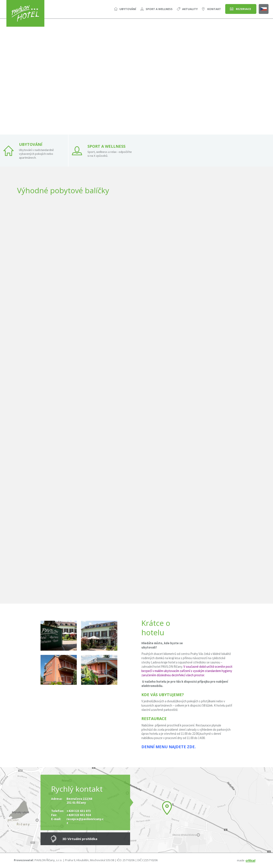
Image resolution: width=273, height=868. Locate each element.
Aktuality (190, 9)
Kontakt (214, 9)
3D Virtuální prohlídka (80, 839)
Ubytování (128, 9)
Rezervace (243, 9)
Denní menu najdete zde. (169, 747)
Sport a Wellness (159, 9)
